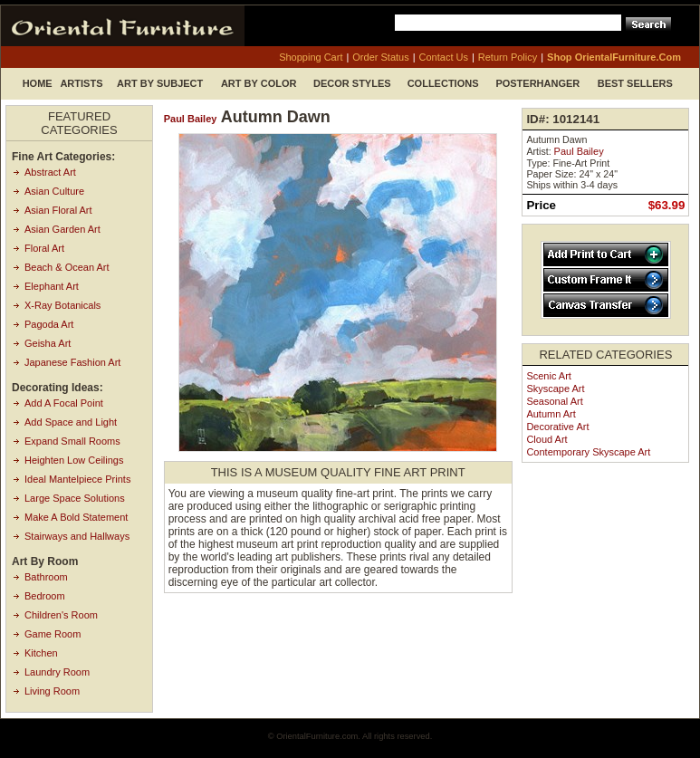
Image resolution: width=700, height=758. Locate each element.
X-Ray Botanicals (62, 305)
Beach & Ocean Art (67, 267)
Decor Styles (352, 83)
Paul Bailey (191, 119)
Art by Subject (160, 83)
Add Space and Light (71, 422)
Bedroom (45, 596)
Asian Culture (54, 191)
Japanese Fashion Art (72, 362)
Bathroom (46, 577)
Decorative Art (557, 427)
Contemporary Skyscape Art (588, 452)
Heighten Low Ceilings (74, 460)
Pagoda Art (49, 324)
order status (380, 57)
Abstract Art (50, 172)
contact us (444, 57)
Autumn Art (551, 414)
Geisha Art (48, 343)
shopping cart (311, 57)
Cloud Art (547, 439)
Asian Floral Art (58, 210)
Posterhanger (537, 83)
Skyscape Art (555, 389)
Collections (443, 83)
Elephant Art (52, 286)
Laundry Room (57, 672)
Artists (81, 83)
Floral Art (44, 248)
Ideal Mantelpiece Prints (77, 479)
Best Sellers (635, 83)
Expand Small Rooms (72, 441)
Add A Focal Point (64, 403)
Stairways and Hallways (77, 536)
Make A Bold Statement (76, 517)
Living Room (52, 691)
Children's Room (61, 615)
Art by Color (259, 83)
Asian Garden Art (62, 229)
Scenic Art (549, 376)
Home (38, 83)
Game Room (53, 634)
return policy (508, 57)
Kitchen (41, 653)
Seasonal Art (554, 401)
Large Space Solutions (75, 498)
